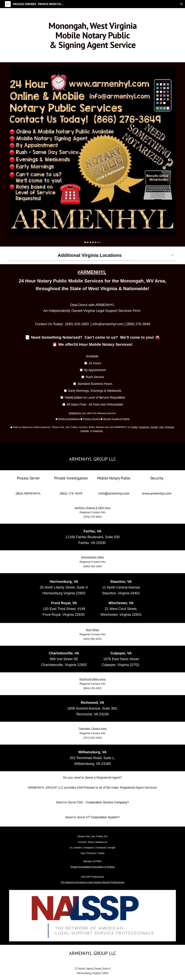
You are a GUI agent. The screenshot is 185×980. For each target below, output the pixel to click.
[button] (182, 4)
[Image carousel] (92, 154)
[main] (92, 35)
